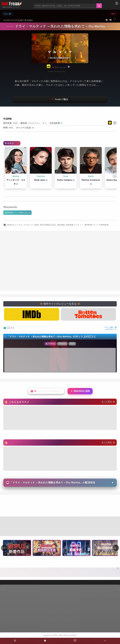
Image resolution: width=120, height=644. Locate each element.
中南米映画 (104, 225)
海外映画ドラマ (91, 225)
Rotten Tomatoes (70, 635)
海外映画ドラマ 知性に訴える (18, 213)
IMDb (61, 635)
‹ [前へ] (4, 548)
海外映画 (61, 225)
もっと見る (108, 402)
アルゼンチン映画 (31, 225)
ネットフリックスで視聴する (60, 100)
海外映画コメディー (75, 225)
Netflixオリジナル (15, 225)
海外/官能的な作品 (48, 225)
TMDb (55, 635)
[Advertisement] (60, 506)
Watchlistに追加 (80, 391)
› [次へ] (116, 548)
